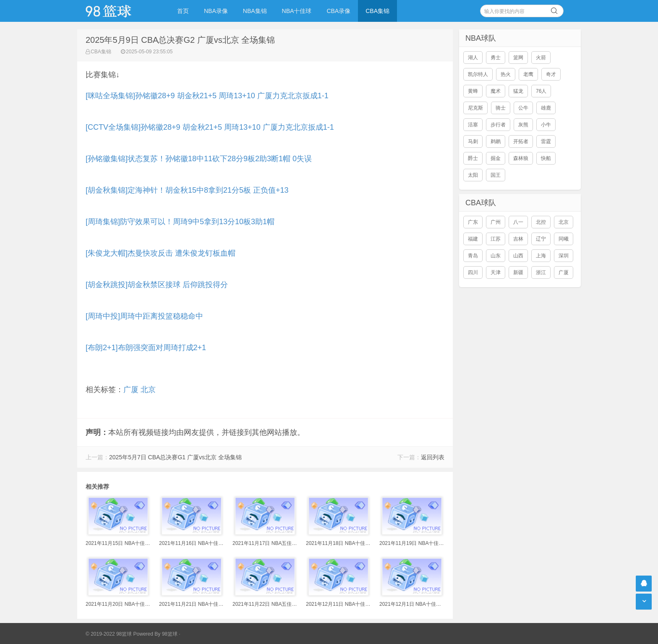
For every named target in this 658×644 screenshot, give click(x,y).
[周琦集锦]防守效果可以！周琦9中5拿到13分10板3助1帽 (180, 222)
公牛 (523, 108)
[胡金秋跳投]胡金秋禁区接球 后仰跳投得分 (157, 285)
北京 (148, 390)
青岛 (473, 256)
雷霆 (546, 141)
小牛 (546, 125)
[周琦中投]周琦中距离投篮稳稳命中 (144, 316)
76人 (541, 91)
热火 (506, 74)
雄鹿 (546, 108)
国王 (496, 175)
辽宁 (541, 239)
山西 (518, 256)
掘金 (496, 158)
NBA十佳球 (297, 11)
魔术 (496, 91)
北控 (541, 222)
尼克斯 (475, 108)
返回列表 (433, 457)
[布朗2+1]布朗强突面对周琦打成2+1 (146, 348)
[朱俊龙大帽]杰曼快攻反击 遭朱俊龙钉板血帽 (161, 253)
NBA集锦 (255, 11)
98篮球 (170, 634)
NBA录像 (216, 11)
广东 (473, 222)
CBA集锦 (377, 11)
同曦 (564, 239)
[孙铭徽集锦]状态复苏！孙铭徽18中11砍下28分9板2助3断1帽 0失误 (199, 159)
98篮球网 (119, 11)
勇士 (496, 58)
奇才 (551, 74)
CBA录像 (338, 11)
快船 (546, 158)
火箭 (541, 58)
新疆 (518, 272)
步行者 (498, 125)
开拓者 (521, 141)
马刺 (473, 141)
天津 (496, 272)
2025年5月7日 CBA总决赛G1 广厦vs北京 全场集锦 (175, 457)
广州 (496, 222)
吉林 (518, 239)
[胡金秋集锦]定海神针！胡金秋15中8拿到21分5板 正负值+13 (187, 190)
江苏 (496, 239)
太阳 (473, 175)
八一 (518, 222)
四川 (473, 272)
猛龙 (518, 91)
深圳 (564, 256)
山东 (496, 256)
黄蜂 (473, 91)
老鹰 (528, 74)
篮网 (518, 58)
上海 (541, 256)
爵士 (473, 158)
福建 (473, 239)
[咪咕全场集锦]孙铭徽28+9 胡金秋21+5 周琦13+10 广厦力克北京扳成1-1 (207, 96)
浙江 (541, 272)
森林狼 (521, 158)
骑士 (501, 108)
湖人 (473, 58)
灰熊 (523, 125)
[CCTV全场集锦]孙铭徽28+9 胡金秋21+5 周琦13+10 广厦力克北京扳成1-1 (210, 127)
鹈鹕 (496, 141)
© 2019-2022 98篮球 (109, 634)
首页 (183, 11)
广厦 (131, 390)
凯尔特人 (478, 74)
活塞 (473, 125)
